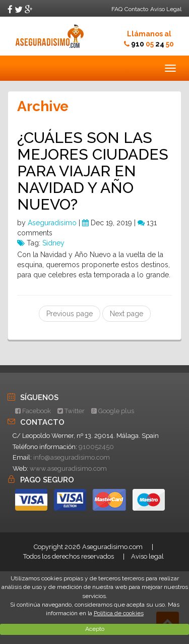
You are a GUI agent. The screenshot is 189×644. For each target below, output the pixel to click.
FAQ (117, 9)
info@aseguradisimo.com (72, 457)
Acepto (95, 629)
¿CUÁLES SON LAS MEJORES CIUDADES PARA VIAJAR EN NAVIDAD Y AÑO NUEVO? (93, 171)
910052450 (96, 447)
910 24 (152, 44)
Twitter (71, 411)
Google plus (113, 411)
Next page (127, 314)
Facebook (33, 411)
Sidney (53, 243)
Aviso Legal (166, 9)
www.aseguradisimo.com (68, 468)
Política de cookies (119, 613)
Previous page (70, 314)
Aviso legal (147, 556)
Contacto (136, 9)
